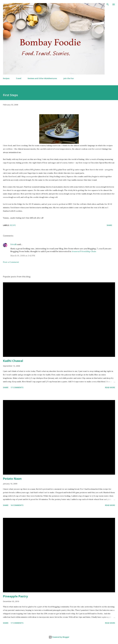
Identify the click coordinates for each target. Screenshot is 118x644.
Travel (19, 78)
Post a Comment (11, 262)
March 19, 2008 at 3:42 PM (23, 256)
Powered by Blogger (59, 637)
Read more (110, 387)
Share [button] (109, 225)
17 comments (17, 387)
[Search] (108, 4)
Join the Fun (69, 78)
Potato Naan (12, 479)
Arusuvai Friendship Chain (84, 251)
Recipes (6, 78)
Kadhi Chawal (13, 361)
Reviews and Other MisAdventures (42, 78)
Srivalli (13, 244)
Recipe (13, 225)
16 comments (17, 505)
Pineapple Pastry (15, 596)
